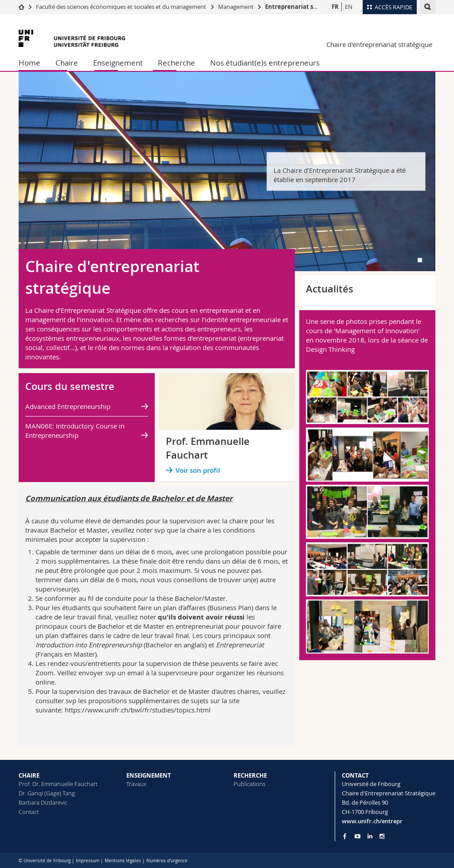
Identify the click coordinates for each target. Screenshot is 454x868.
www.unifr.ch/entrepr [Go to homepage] (372, 821)
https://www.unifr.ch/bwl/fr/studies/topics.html (138, 710)
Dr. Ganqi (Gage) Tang (47, 793)
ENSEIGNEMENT (149, 775)
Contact (29, 812)
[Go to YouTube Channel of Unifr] (358, 836)
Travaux (136, 784)
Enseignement (118, 63)
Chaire (67, 63)
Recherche (176, 63)
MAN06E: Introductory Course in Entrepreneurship (75, 430)
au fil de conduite (105, 598)
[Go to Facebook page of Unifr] (345, 836)
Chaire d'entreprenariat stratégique (379, 44)
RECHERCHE (250, 775)
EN (349, 7)
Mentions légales (123, 861)
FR (335, 7)
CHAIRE (29, 775)
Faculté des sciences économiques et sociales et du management (121, 7)
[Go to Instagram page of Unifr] (382, 836)
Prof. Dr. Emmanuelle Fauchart (58, 784)
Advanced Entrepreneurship (68, 406)
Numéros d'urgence (167, 861)
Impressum (88, 861)
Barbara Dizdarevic (43, 802)
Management (236, 7)
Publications (250, 784)
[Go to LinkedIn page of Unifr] (370, 836)
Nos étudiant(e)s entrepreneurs (265, 63)
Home (29, 63)
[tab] (420, 260)
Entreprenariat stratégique (305, 7)
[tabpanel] (227, 171)
